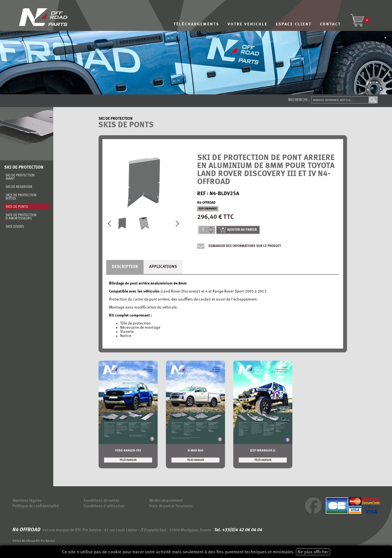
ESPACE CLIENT (294, 24)
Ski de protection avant (20, 177)
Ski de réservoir (19, 187)
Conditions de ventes (102, 501)
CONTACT (330, 24)
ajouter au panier (237, 230)
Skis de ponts (17, 207)
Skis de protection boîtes (21, 197)
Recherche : (299, 100)
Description (125, 267)
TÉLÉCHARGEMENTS (196, 24)
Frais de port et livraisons (171, 506)
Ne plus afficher (313, 552)
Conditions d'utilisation (104, 506)
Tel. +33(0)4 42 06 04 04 (238, 530)
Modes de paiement (166, 501)
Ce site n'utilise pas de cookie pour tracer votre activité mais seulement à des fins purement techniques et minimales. (196, 552)
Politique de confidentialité (36, 506)
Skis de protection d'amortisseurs (21, 217)
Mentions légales (27, 501)
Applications (163, 267)
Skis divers (15, 227)
